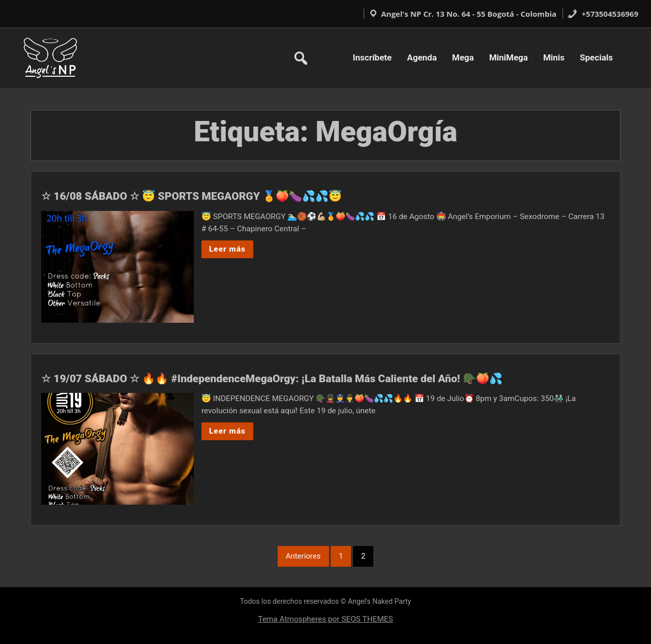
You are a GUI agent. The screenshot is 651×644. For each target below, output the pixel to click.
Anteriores (303, 556)
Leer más (227, 249)
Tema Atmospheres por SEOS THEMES (325, 619)
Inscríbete (373, 57)
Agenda (422, 57)
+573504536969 (603, 14)
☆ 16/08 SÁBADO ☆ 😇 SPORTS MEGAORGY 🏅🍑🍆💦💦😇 (191, 196)
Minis (554, 57)
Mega (463, 57)
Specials (596, 57)
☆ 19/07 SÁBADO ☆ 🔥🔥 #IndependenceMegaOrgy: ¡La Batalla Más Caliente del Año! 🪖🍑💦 (272, 379)
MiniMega (509, 57)
